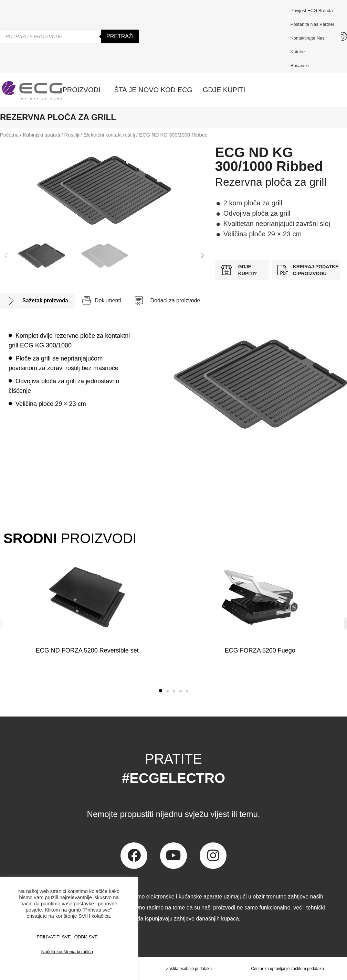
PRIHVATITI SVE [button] (54, 937)
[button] (6, 256)
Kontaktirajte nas (309, 38)
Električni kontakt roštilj (109, 135)
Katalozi (298, 52)
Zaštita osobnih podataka (189, 969)
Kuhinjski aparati (41, 135)
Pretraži (120, 36)
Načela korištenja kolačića (67, 952)
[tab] (38, 301)
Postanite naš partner (312, 24)
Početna (9, 135)
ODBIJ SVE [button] (86, 937)
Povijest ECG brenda (312, 10)
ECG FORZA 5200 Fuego (260, 650)
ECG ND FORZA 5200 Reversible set (87, 650)
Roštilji (72, 135)
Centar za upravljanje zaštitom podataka (287, 969)
